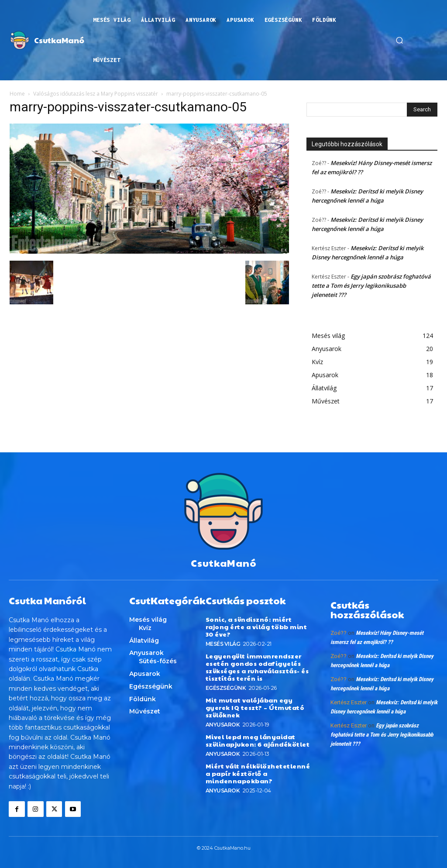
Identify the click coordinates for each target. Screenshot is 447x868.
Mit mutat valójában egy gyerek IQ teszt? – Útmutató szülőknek (253, 706)
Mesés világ (223, 643)
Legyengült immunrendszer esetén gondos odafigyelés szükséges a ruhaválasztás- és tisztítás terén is (257, 666)
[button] (399, 40)
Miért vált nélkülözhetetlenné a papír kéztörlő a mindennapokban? (257, 772)
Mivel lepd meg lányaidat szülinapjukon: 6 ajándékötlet (258, 739)
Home (17, 94)
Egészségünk (226, 687)
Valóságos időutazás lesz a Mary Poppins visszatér (96, 94)
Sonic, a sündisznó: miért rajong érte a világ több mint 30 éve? (256, 626)
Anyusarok (223, 723)
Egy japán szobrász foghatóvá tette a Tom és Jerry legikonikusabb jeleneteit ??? (371, 286)
